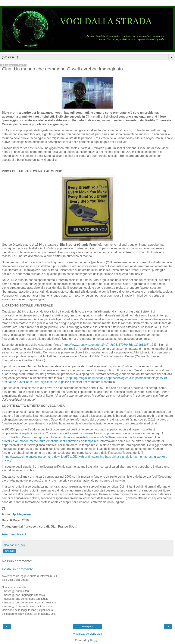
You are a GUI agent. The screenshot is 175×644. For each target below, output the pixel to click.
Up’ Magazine (21, 514)
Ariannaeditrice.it (14, 534)
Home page (87, 627)
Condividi (10, 551)
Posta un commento (17, 569)
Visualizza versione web (87, 634)
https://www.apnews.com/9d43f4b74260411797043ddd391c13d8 (106, 345)
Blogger (95, 640)
